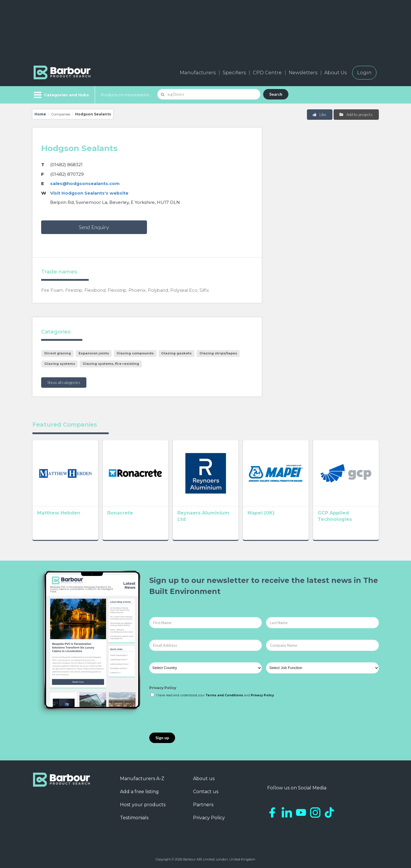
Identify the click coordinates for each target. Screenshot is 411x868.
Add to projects (356, 114)
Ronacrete (120, 513)
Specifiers (234, 73)
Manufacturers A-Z (142, 779)
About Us (335, 73)
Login (364, 73)
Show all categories (64, 382)
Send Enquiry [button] (94, 227)
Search (276, 94)
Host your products (143, 805)
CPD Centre (267, 73)
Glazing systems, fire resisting (111, 364)
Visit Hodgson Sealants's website (89, 193)
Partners (203, 805)
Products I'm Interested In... (126, 95)
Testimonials (134, 818)
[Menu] (61, 95)
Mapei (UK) (261, 513)
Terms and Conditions (224, 695)
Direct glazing (58, 353)
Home (40, 114)
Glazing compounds (135, 353)
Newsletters (303, 73)
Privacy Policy (163, 688)
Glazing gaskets (176, 353)
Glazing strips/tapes (218, 353)
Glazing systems (60, 364)
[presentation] (193, 715)
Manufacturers (198, 73)
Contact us (206, 792)
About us (204, 779)
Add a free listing (139, 792)
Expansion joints (94, 353)
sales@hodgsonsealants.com (85, 183)
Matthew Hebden (59, 513)
